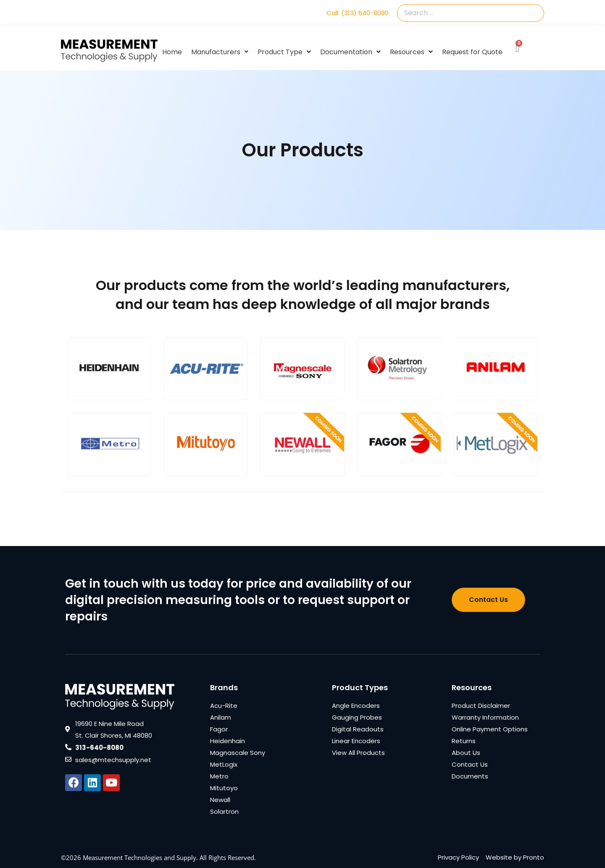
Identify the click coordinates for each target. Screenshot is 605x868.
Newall (220, 800)
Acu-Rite (224, 706)
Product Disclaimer (481, 706)
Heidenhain (228, 741)
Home (172, 52)
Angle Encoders (356, 706)
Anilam (221, 717)
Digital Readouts (358, 729)
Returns (464, 741)
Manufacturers (220, 52)
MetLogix (224, 764)
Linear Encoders (356, 741)
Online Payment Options (490, 729)
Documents (470, 776)
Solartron (224, 811)
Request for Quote (472, 52)
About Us (466, 753)
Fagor (219, 729)
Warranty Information (485, 717)
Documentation (350, 52)
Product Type (284, 52)
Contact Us (470, 764)
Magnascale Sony (238, 753)
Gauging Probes (357, 717)
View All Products (358, 753)
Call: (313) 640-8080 (358, 13)
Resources (411, 52)
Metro (219, 776)
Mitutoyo (224, 788)
